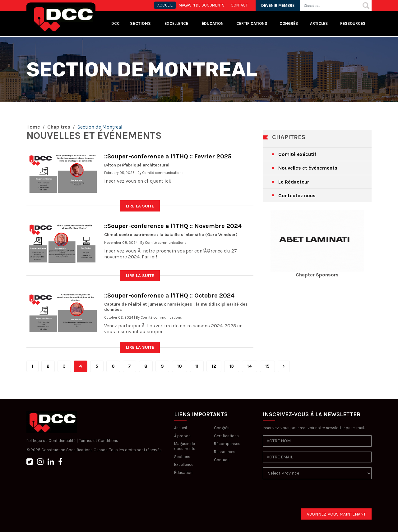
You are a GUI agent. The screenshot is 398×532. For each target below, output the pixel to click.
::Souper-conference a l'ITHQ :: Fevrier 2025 (168, 156)
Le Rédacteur (294, 182)
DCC (116, 23)
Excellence (177, 23)
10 (180, 366)
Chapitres (59, 127)
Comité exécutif (297, 154)
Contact (221, 460)
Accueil (180, 428)
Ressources (353, 23)
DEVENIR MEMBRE (278, 5)
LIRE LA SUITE (140, 206)
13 (232, 366)
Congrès (289, 23)
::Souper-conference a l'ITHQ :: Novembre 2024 (173, 226)
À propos (182, 436)
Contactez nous (297, 196)
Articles (319, 23)
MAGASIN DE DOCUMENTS (202, 5)
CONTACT (239, 5)
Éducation (183, 473)
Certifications (252, 23)
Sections (182, 457)
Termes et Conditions (99, 441)
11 (197, 366)
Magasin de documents (185, 446)
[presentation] (310, 496)
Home (33, 127)
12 (214, 366)
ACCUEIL (165, 5)
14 (250, 366)
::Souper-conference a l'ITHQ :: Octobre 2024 (169, 296)
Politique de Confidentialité (51, 441)
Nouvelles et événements (308, 168)
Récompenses (227, 444)
